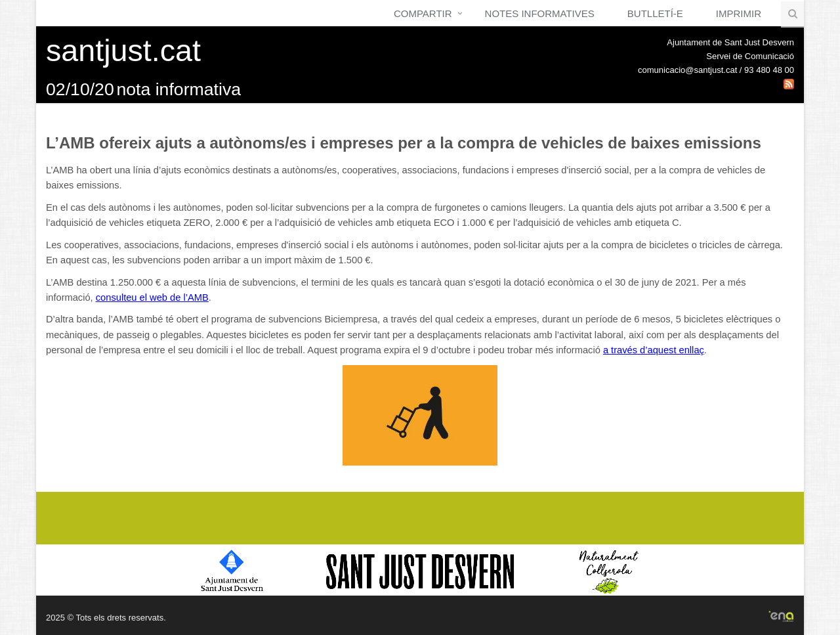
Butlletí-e (655, 13)
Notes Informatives (540, 13)
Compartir (423, 13)
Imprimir (739, 13)
